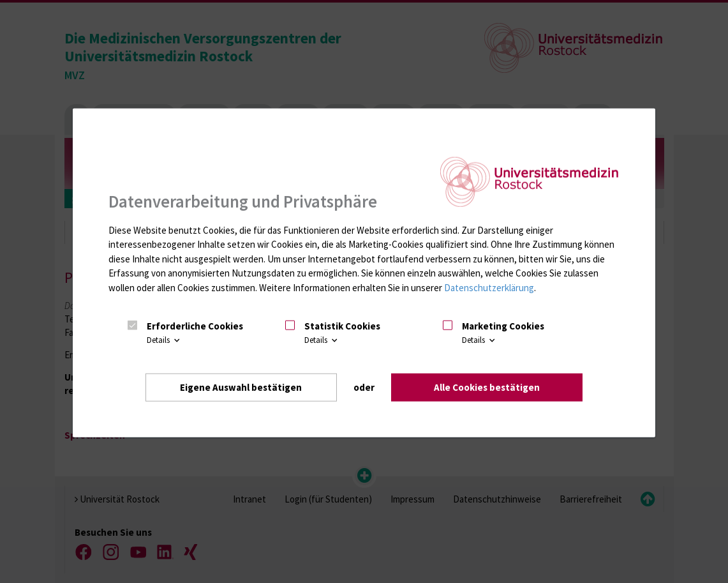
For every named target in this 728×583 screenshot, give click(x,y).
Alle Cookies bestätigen (487, 387)
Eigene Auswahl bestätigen (241, 387)
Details (164, 340)
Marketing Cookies (503, 325)
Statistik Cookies (342, 325)
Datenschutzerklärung (489, 287)
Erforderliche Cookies (195, 325)
